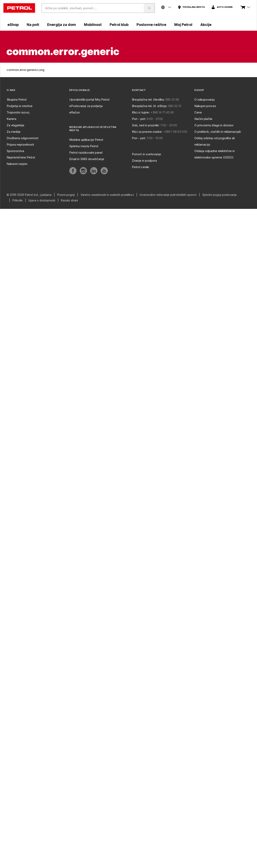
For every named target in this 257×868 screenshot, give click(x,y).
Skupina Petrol (17, 100)
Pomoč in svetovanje (146, 154)
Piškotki (18, 200)
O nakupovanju (204, 100)
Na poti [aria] (33, 25)
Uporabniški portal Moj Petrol (89, 100)
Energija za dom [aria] (62, 25)
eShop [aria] (13, 25)
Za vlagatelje (15, 125)
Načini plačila (203, 119)
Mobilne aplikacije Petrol (86, 140)
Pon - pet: (139, 119)
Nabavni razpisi (17, 164)
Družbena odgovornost (22, 138)
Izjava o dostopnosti (42, 200)
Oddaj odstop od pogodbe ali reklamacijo (215, 141)
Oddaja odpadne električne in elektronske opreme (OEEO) (215, 154)
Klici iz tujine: (141, 112)
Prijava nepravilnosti (20, 144)
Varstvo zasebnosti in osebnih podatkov (107, 195)
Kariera (11, 119)
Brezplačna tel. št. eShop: (150, 106)
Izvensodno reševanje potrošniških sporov (168, 195)
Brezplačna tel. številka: (148, 100)
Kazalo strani (69, 200)
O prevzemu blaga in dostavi (214, 125)
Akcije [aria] (206, 25)
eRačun (74, 112)
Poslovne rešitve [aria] (151, 25)
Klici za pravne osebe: (147, 132)
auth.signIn (225, 7)
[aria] (191, 7)
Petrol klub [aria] (119, 25)
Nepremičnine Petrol (21, 157)
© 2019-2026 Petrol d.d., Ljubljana (29, 195)
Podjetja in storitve (20, 106)
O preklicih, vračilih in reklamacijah (218, 132)
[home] (19, 8)
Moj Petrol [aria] (183, 25)
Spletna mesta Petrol (84, 146)
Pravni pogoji (66, 195)
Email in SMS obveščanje (87, 159)
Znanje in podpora (144, 161)
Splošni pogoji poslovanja (219, 195)
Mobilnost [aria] (93, 25)
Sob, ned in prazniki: (146, 125)
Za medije (14, 132)
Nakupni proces (205, 106)
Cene (198, 112)
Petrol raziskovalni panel (86, 153)
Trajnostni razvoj (18, 112)
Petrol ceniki (140, 167)
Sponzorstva (15, 151)
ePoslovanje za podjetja (86, 106)
